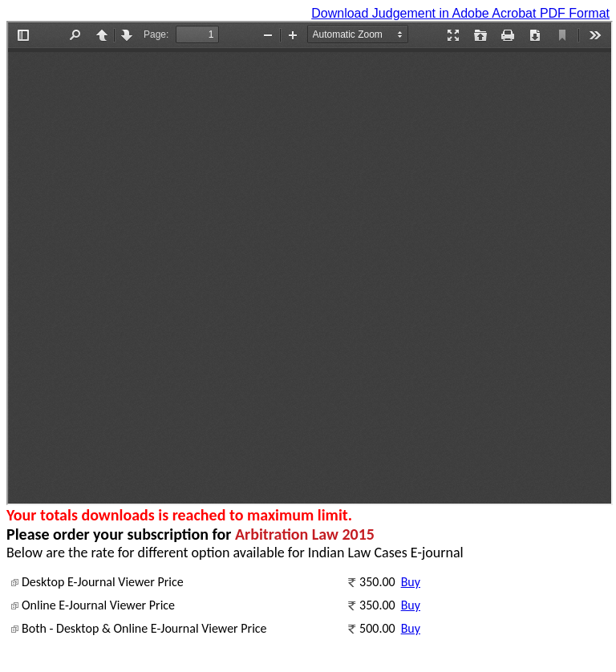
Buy (411, 582)
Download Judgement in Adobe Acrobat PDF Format (460, 13)
